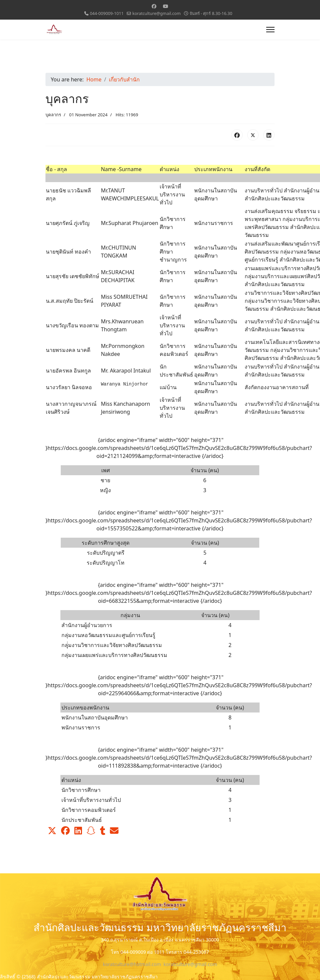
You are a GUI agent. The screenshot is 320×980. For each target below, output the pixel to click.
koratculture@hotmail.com (132, 964)
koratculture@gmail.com (157, 13)
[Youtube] (166, 6)
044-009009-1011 (107, 13)
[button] (52, 831)
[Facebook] (154, 6)
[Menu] (270, 30)
